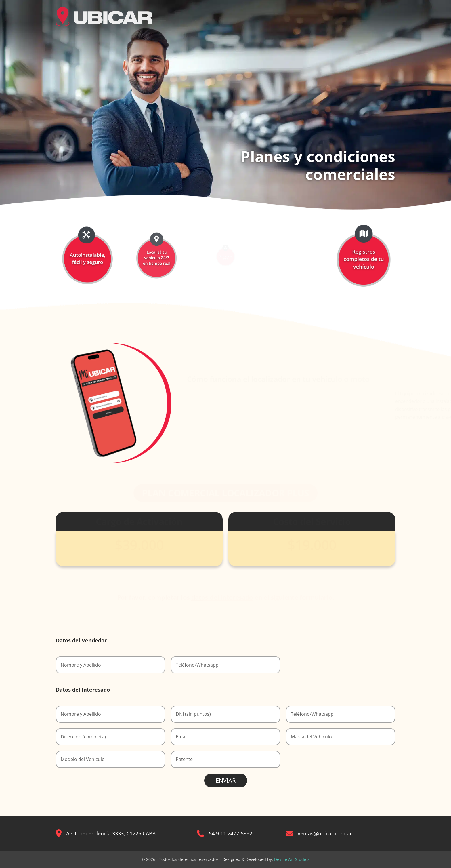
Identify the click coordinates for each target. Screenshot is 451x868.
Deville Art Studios (292, 859)
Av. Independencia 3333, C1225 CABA (111, 833)
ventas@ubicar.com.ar (325, 833)
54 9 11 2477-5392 (231, 833)
